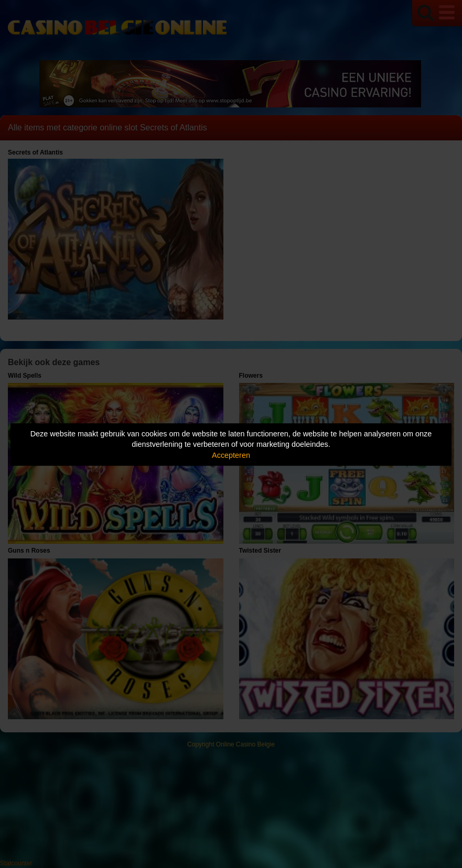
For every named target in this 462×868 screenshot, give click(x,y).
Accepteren (231, 455)
